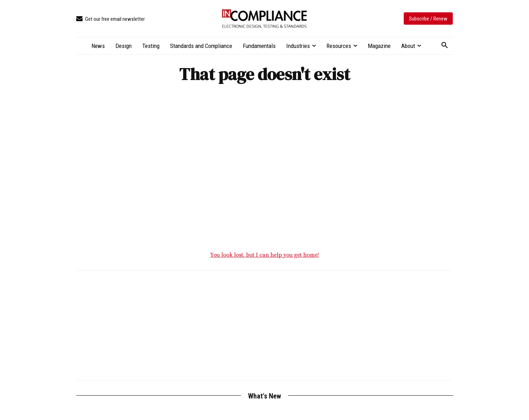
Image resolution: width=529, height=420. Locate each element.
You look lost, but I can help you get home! (265, 257)
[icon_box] (110, 19)
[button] (445, 45)
